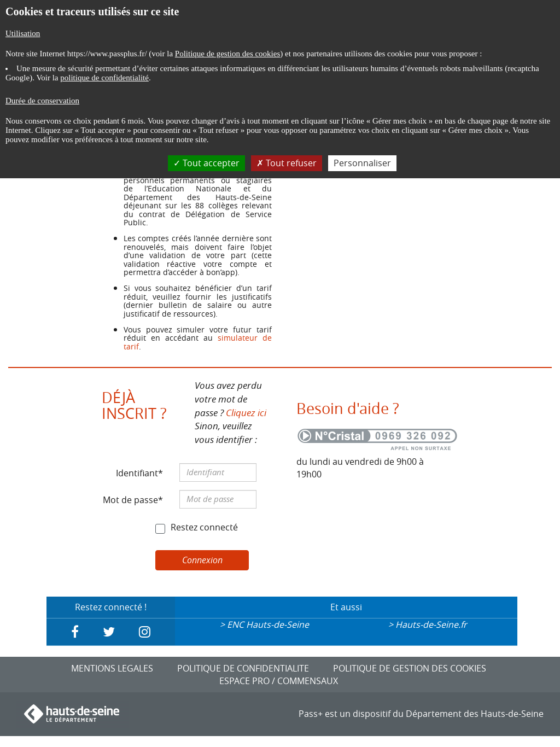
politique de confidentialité (104, 78)
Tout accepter (206, 163)
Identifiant (137, 473)
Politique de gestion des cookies (227, 54)
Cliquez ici (246, 413)
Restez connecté (204, 527)
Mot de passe (130, 500)
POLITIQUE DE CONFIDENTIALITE (243, 668)
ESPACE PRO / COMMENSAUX (279, 681)
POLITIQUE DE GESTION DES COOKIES (410, 668)
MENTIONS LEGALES (112, 668)
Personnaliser (362, 163)
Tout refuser (287, 163)
